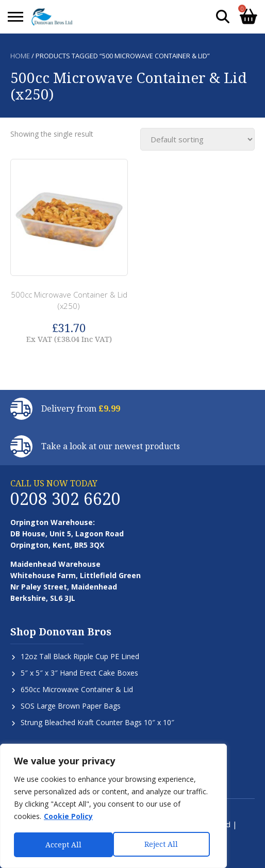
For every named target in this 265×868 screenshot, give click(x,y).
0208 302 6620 (65, 498)
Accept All (163, 845)
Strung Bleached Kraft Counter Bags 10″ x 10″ (97, 722)
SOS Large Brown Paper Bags (71, 706)
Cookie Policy (68, 818)
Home (20, 56)
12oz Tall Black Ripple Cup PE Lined (80, 656)
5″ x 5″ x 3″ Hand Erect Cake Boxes (79, 673)
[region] (113, 807)
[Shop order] (197, 139)
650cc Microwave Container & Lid (77, 689)
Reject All (62, 845)
